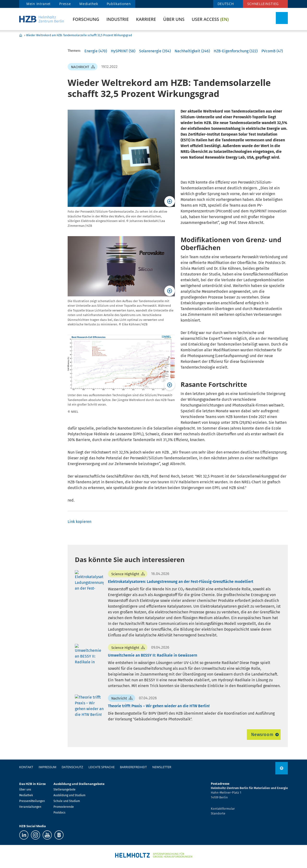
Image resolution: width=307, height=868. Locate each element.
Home (21, 35)
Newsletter (162, 767)
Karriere (146, 19)
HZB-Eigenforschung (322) (236, 51)
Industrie (118, 19)
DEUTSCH (226, 4)
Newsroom (262, 735)
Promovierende (64, 807)
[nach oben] (282, 768)
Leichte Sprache (102, 767)
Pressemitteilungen (32, 801)
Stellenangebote (65, 790)
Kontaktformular (223, 809)
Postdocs (59, 813)
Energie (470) (96, 51)
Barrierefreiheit (133, 767)
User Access (210, 19)
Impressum (47, 767)
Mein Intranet (38, 4)
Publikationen (119, 4)
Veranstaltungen (30, 807)
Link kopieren (80, 522)
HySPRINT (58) (123, 51)
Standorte (218, 813)
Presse (65, 4)
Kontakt (26, 767)
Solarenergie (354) (155, 51)
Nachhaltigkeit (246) (192, 51)
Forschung (86, 19)
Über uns (174, 19)
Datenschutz (72, 767)
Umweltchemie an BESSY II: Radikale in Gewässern (153, 655)
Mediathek (89, 4)
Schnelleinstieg (263, 4)
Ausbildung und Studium (69, 795)
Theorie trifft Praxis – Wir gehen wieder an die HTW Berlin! (159, 706)
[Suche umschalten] (282, 18)
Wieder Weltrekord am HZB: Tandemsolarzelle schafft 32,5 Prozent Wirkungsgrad (79, 35)
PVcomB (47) (272, 51)
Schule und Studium (67, 801)
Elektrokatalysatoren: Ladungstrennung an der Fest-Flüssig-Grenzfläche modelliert (181, 582)
